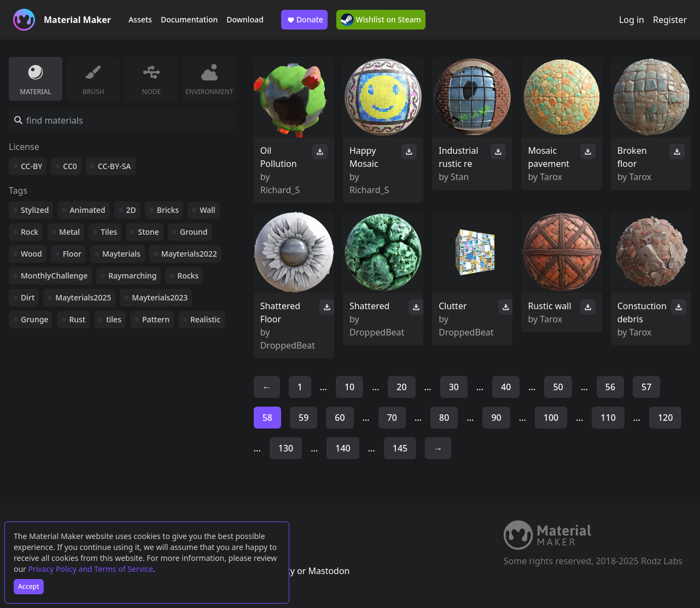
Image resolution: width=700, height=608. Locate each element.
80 (444, 418)
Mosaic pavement (549, 157)
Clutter (453, 306)
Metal (69, 232)
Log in (632, 20)
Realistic (205, 319)
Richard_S (280, 190)
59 (304, 418)
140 (343, 448)
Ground (194, 232)
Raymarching (132, 276)
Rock (30, 232)
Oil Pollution (279, 157)
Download (245, 19)
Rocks (188, 276)
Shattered (369, 306)
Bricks (168, 210)
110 (608, 418)
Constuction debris (642, 312)
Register (670, 20)
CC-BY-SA (115, 166)
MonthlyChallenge (54, 276)
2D (131, 210)
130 (286, 448)
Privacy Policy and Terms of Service (91, 569)
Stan (460, 177)
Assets (140, 19)
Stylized (35, 210)
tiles (114, 319)
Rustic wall (549, 306)
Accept (29, 586)
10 (349, 387)
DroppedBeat (288, 345)
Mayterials (121, 254)
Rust (77, 319)
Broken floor (632, 157)
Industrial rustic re (458, 157)
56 (610, 387)
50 (558, 387)
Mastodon (329, 571)
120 (665, 418)
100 (551, 418)
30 (454, 387)
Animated (87, 210)
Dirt (28, 297)
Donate (304, 20)
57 (646, 387)
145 (400, 448)
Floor (72, 254)
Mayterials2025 (83, 297)
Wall (207, 210)
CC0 (70, 166)
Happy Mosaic (364, 157)
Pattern (156, 319)
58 (267, 418)
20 (401, 387)
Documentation (189, 19)
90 (496, 418)
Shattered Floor (280, 312)
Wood (31, 254)
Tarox (551, 177)
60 (340, 418)
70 (392, 418)
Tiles (109, 232)
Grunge (34, 319)
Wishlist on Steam (381, 20)
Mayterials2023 (160, 297)
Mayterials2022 (189, 254)
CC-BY (31, 166)
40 (506, 387)
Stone (148, 232)
